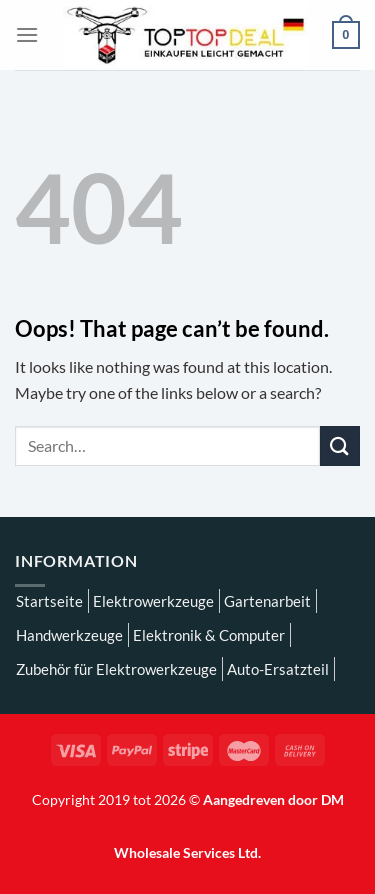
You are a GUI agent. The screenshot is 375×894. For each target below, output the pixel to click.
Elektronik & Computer (209, 635)
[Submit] (340, 445)
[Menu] (27, 34)
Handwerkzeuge (69, 635)
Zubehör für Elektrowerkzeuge (116, 669)
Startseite (49, 601)
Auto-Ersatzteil (278, 669)
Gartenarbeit (267, 601)
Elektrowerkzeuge (153, 601)
